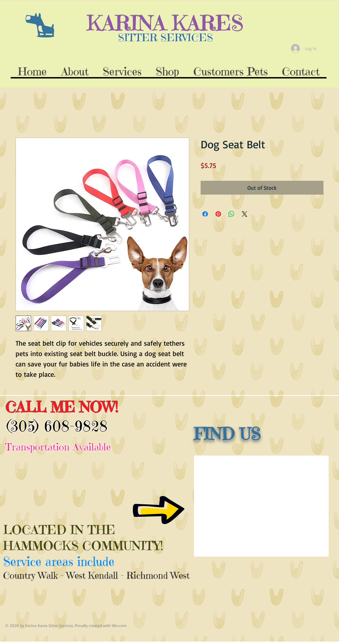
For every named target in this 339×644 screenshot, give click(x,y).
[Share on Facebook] (205, 214)
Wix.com (119, 626)
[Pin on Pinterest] (218, 214)
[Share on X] (245, 214)
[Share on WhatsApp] (231, 214)
